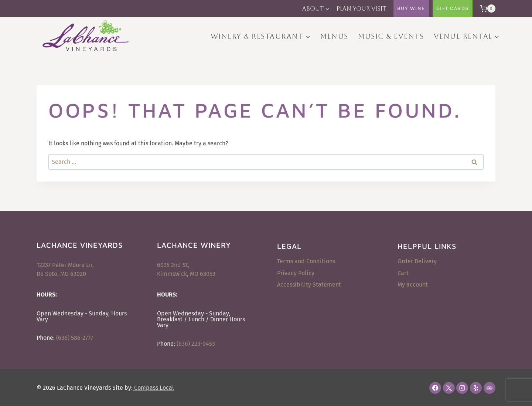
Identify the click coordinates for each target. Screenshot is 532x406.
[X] (449, 388)
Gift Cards (453, 8)
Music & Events (391, 36)
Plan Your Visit (361, 9)
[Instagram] (462, 388)
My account (413, 285)
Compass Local (153, 388)
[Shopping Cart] (486, 9)
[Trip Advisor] (490, 388)
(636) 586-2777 (75, 338)
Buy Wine (411, 8)
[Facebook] (435, 388)
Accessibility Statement (309, 285)
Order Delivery (417, 261)
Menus (334, 36)
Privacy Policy (296, 273)
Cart (403, 273)
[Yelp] (476, 388)
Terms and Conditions (306, 261)
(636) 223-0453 (196, 344)
